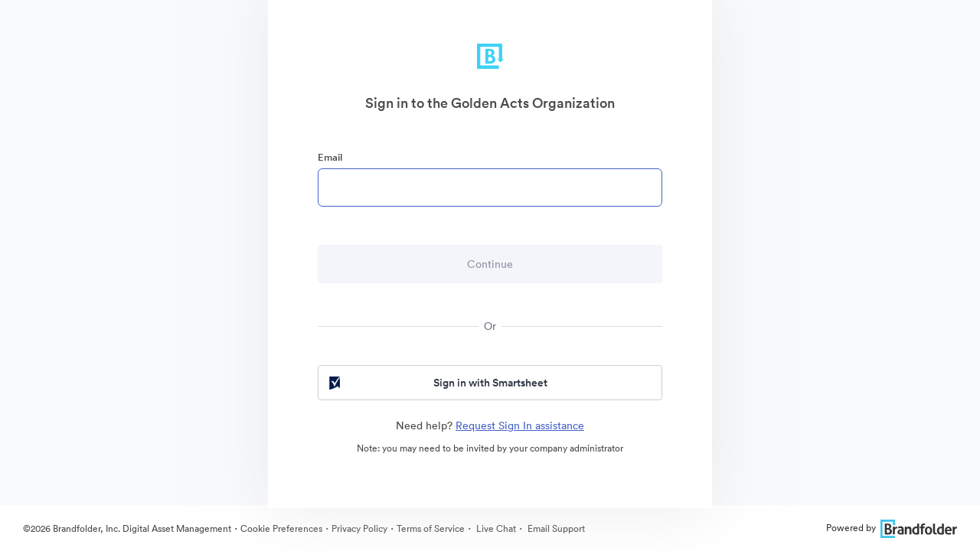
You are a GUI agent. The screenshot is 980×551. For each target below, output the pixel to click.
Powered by (892, 528)
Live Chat (495, 528)
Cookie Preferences (281, 528)
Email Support (555, 528)
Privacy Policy (359, 528)
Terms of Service (431, 528)
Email (330, 157)
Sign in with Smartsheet (437, 383)
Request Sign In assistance (520, 425)
